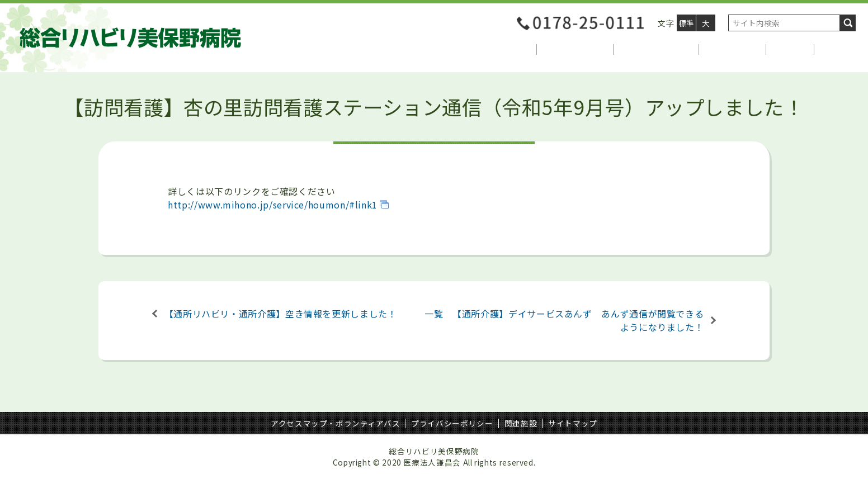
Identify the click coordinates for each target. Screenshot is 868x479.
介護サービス (733, 49)
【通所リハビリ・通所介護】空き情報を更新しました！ (281, 314)
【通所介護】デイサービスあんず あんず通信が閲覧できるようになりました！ (578, 320)
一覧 (434, 314)
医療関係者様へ (575, 49)
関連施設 (521, 423)
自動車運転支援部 (656, 49)
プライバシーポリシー (452, 423)
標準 (687, 23)
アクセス (838, 49)
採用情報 (791, 49)
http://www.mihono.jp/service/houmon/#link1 (273, 205)
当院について (504, 49)
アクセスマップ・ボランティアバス (335, 423)
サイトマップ (573, 423)
